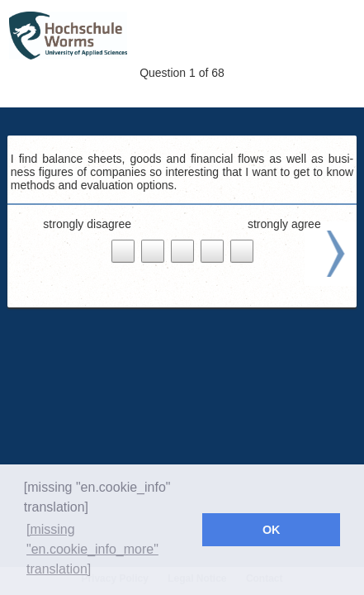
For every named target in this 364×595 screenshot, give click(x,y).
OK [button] (272, 530)
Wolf (116, 36)
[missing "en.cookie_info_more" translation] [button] (92, 549)
